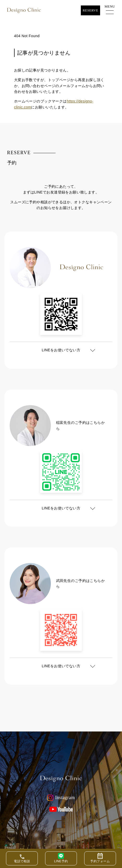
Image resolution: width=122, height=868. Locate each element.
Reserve (90, 10)
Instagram (61, 798)
